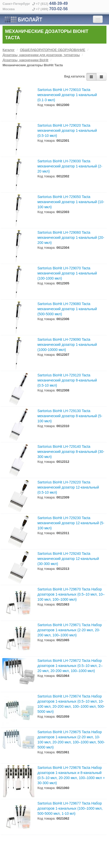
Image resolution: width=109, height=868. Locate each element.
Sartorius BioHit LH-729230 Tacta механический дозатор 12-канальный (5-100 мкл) (71, 523)
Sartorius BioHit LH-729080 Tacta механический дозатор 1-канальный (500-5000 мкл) (67, 309)
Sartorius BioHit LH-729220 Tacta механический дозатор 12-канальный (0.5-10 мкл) (68, 487)
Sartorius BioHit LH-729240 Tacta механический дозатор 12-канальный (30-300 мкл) (68, 559)
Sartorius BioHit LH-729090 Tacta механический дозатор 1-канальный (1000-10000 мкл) (67, 345)
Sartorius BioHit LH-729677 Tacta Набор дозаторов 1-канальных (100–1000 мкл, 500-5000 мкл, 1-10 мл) (70, 808)
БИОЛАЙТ (23, 20)
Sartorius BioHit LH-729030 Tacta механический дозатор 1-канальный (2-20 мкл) (70, 166)
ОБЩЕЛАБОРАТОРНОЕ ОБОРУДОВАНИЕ (52, 50)
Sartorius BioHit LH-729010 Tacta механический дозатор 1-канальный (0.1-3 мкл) (67, 95)
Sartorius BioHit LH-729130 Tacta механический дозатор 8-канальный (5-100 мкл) (70, 416)
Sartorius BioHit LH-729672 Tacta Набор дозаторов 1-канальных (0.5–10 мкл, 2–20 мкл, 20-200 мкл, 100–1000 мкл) (70, 666)
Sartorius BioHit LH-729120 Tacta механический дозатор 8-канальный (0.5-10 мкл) (67, 380)
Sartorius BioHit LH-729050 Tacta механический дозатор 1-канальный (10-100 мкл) (71, 202)
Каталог (9, 50)
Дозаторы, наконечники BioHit (25, 60)
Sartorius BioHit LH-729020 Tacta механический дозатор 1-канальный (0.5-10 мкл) (67, 130)
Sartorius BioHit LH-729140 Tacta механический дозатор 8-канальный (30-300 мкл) (71, 452)
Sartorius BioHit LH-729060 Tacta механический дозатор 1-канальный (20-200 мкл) (71, 238)
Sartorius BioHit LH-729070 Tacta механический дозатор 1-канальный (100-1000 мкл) (67, 273)
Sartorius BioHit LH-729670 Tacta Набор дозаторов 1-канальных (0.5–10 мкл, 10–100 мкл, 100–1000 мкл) (71, 594)
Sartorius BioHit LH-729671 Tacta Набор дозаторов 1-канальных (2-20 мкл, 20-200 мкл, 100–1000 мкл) (70, 630)
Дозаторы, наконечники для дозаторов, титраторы (41, 55)
